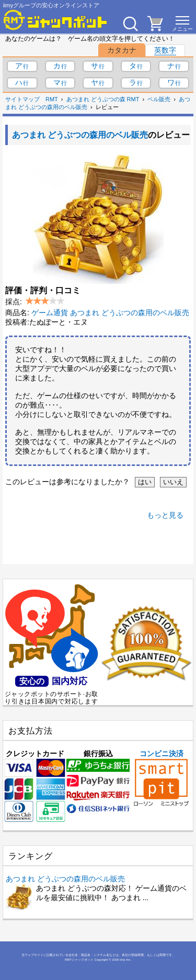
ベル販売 (159, 99)
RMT (52, 99)
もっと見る (165, 515)
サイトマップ (22, 99)
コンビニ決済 (161, 778)
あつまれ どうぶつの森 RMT (103, 99)
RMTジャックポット (79, 960)
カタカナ (122, 50)
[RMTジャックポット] (55, 20)
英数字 (165, 50)
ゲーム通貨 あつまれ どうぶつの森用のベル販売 (110, 313)
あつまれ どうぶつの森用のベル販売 (80, 135)
